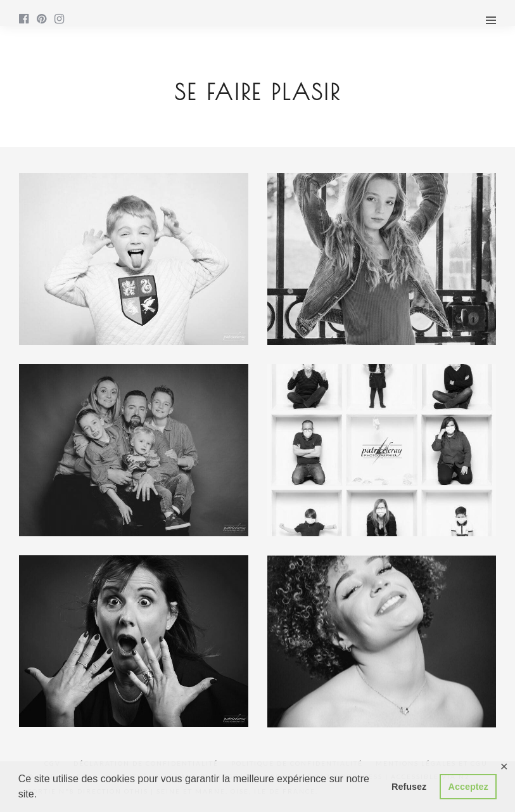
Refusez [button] (409, 787)
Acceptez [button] (468, 787)
